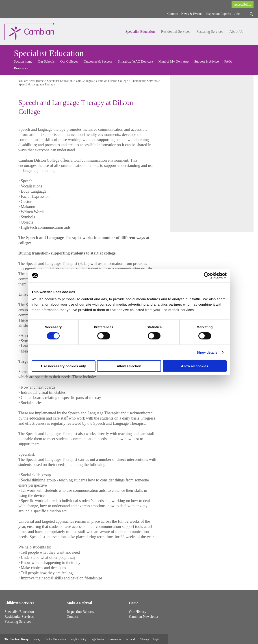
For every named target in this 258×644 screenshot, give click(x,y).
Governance (115, 639)
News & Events (192, 14)
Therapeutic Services (144, 81)
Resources (21, 68)
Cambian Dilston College (112, 81)
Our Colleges (69, 61)
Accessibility (243, 4)
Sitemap (144, 639)
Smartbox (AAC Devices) (135, 61)
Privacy (37, 639)
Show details (207, 352)
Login (156, 639)
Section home (23, 61)
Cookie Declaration (55, 639)
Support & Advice (207, 61)
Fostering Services (210, 32)
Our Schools (46, 61)
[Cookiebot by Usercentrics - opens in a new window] (207, 276)
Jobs (237, 14)
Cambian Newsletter (144, 617)
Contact (173, 14)
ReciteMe (131, 639)
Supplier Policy (78, 639)
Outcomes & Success (98, 61)
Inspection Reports (218, 14)
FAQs (228, 61)
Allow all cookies (195, 366)
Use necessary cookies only (63, 366)
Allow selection (129, 366)
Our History (138, 612)
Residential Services (176, 32)
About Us (236, 32)
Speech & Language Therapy (37, 84)
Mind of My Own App (174, 61)
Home (40, 81)
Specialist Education (140, 32)
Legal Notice (98, 639)
